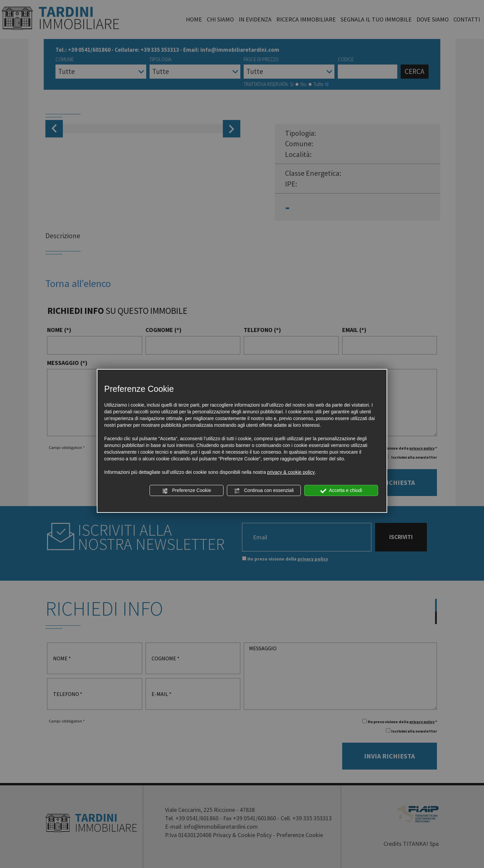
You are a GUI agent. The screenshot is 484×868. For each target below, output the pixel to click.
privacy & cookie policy (291, 472)
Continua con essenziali (264, 491)
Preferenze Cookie (187, 491)
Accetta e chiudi (341, 491)
